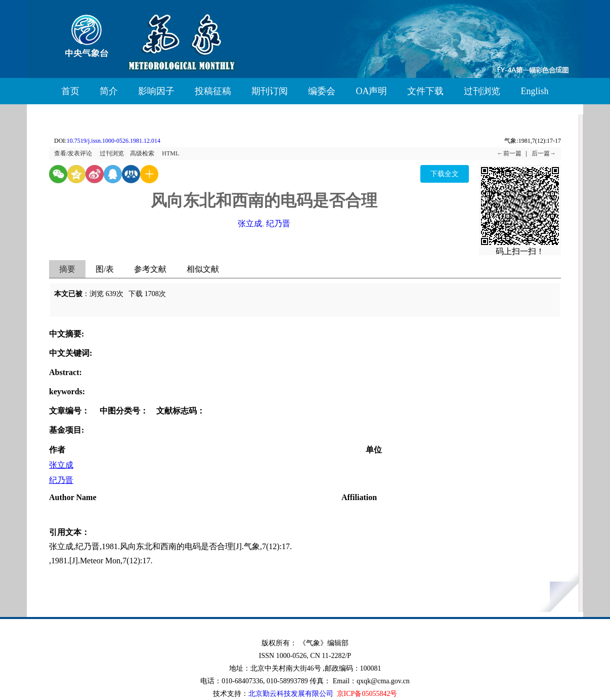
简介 (109, 91)
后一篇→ (544, 153)
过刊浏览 (482, 91)
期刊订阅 (270, 91)
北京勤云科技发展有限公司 (291, 694)
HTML (170, 153)
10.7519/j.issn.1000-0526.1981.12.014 (114, 141)
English (534, 91)
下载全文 (445, 174)
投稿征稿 (213, 91)
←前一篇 (509, 153)
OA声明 (371, 91)
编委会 (322, 91)
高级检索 (142, 153)
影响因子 (156, 91)
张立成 (250, 223)
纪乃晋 (278, 223)
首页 (70, 91)
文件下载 (425, 91)
